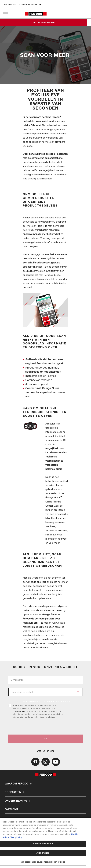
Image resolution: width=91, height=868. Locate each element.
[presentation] (35, 726)
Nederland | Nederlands (21, 5)
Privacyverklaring (21, 711)
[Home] (36, 14)
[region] (45, 843)
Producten (15, 792)
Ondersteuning (18, 801)
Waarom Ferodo (19, 784)
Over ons (11, 809)
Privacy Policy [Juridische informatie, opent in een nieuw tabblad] (16, 837)
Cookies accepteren (43, 844)
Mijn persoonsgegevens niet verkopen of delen (43, 862)
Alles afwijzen (43, 853)
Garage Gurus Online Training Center (54, 501)
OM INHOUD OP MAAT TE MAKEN (47, 702)
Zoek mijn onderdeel (45, 23)
